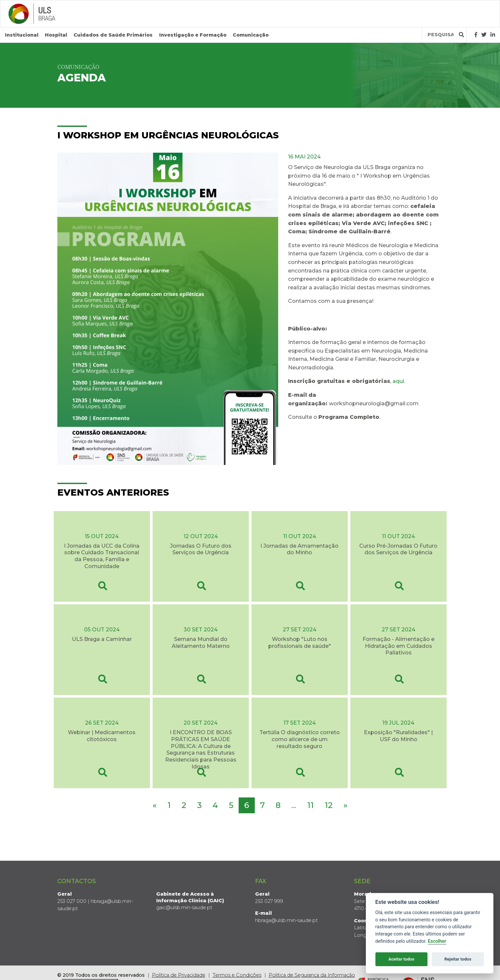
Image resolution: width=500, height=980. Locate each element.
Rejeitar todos (458, 959)
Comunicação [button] (251, 35)
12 (329, 805)
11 (310, 805)
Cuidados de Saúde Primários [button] (113, 35)
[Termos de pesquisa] (441, 35)
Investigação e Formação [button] (193, 35)
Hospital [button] (56, 35)
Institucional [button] (22, 35)
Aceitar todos (401, 959)
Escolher (437, 941)
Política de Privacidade (179, 975)
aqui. (399, 381)
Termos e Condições (237, 975)
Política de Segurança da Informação (312, 975)
